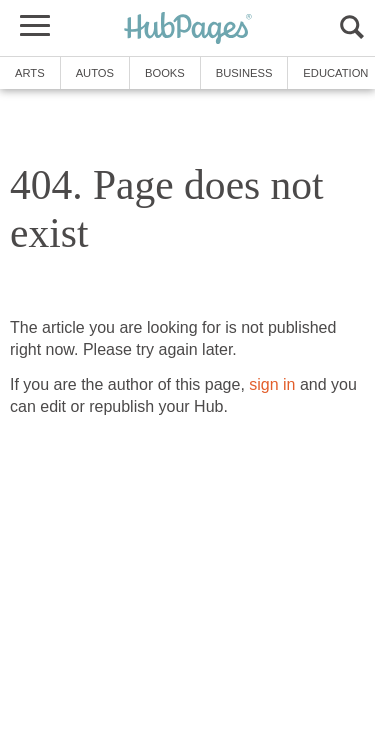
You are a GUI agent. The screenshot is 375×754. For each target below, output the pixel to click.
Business (244, 73)
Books (165, 73)
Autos (95, 73)
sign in (272, 384)
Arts (30, 73)
